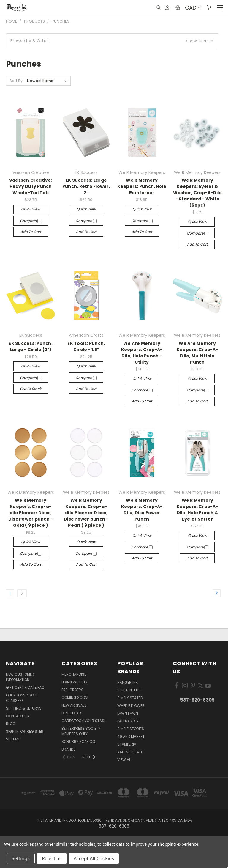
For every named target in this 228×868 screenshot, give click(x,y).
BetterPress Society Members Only (81, 731)
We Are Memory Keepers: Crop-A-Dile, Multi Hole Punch (197, 353)
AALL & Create (130, 752)
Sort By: (16, 81)
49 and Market (131, 736)
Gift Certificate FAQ (25, 687)
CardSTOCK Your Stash (84, 721)
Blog (11, 724)
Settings (21, 858)
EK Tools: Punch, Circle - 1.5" (86, 346)
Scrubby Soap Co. (79, 742)
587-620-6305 (197, 700)
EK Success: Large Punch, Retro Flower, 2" (86, 186)
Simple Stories (131, 729)
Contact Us (18, 716)
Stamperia (127, 744)
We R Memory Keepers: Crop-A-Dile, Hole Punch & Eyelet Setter (198, 510)
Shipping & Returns (24, 708)
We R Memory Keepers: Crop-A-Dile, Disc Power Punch (142, 510)
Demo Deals (72, 713)
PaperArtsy (128, 721)
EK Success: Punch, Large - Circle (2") (31, 346)
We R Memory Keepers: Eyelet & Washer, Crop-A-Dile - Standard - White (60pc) (198, 193)
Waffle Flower (131, 706)
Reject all (52, 858)
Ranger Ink (128, 682)
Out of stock (31, 389)
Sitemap (13, 739)
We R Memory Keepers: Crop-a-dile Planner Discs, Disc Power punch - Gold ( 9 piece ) (31, 513)
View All (125, 760)
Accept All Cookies (94, 858)
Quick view (31, 209)
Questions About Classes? (22, 698)
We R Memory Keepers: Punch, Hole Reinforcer (142, 186)
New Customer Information (20, 677)
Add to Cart (31, 232)
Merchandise (74, 674)
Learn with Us (74, 682)
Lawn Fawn (128, 713)
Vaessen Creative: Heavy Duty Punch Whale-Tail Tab (31, 186)
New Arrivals (74, 705)
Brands (69, 749)
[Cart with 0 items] (209, 7)
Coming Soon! (75, 698)
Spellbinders (129, 690)
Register (35, 731)
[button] (113, 41)
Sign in (13, 731)
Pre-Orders (72, 690)
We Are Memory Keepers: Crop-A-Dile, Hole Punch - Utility (142, 353)
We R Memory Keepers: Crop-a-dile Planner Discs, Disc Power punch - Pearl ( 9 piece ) (86, 513)
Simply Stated (130, 698)
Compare (31, 221)
